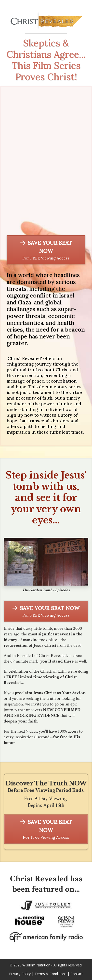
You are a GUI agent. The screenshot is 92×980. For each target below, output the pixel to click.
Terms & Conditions (51, 974)
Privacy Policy (20, 974)
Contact (77, 974)
